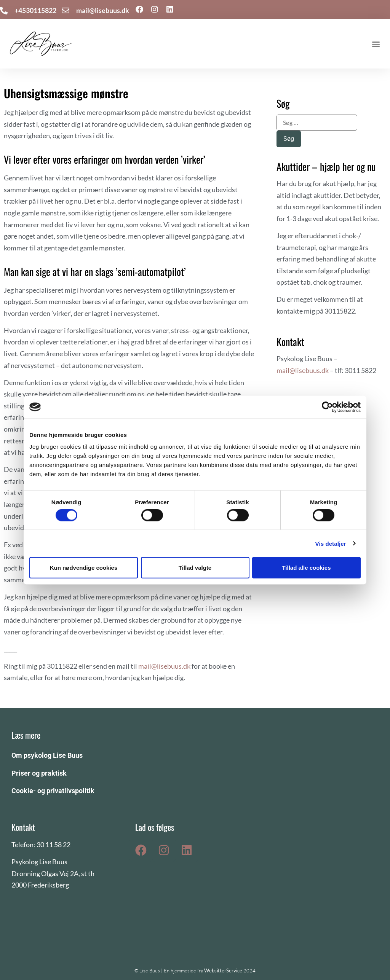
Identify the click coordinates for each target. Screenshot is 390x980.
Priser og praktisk (39, 773)
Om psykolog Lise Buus (47, 755)
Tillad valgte (195, 567)
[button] (376, 44)
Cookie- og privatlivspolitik (53, 791)
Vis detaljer (331, 543)
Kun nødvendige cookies (84, 567)
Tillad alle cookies (306, 567)
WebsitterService (223, 970)
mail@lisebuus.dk (164, 666)
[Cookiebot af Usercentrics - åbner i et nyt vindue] (327, 407)
